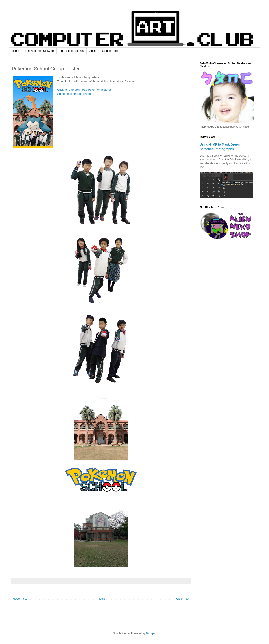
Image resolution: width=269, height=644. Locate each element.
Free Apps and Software (39, 51)
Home (15, 51)
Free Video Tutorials (72, 51)
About (93, 51)
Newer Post (20, 599)
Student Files (110, 51)
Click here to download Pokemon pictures (84, 90)
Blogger (151, 633)
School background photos (75, 94)
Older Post (183, 599)
